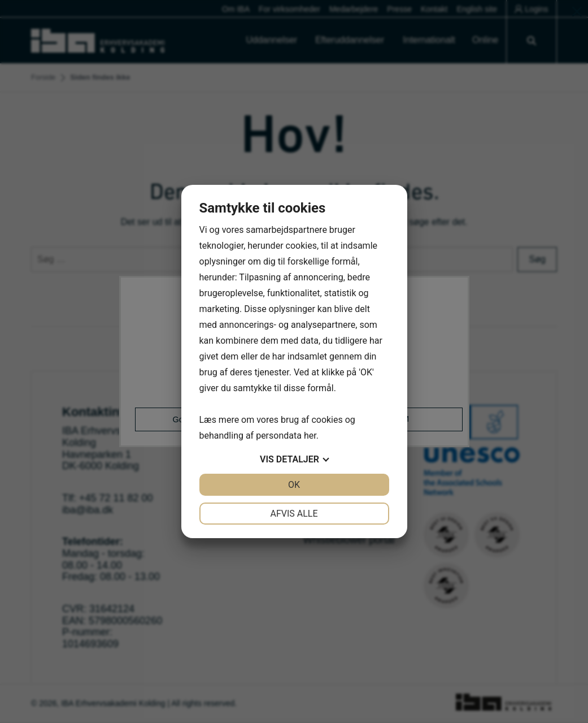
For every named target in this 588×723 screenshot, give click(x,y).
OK (294, 485)
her (310, 436)
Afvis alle (294, 514)
